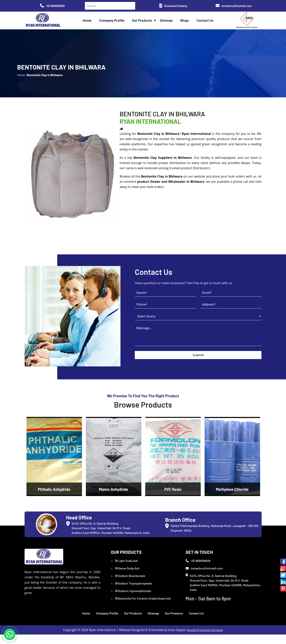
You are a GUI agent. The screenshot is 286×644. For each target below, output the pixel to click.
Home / (22, 81)
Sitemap (167, 21)
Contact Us (206, 21)
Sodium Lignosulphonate (133, 600)
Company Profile (113, 21)
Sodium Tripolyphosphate (133, 593)
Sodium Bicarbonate (130, 585)
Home (88, 21)
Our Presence (174, 623)
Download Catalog (173, 6)
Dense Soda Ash (127, 578)
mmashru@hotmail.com (234, 6)
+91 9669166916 (52, 6)
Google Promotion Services (205, 639)
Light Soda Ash (126, 570)
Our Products (143, 21)
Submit (198, 366)
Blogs (186, 21)
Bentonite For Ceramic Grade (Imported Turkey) (143, 610)
